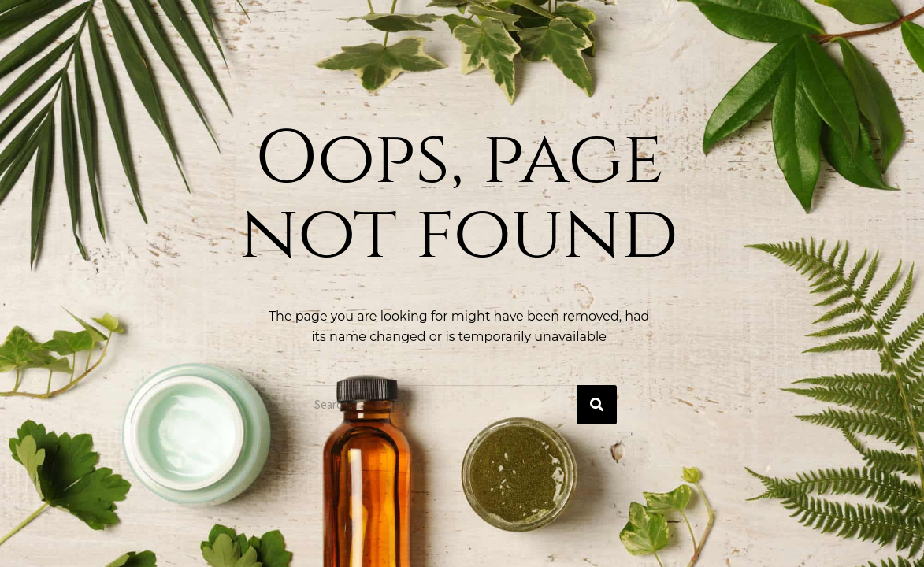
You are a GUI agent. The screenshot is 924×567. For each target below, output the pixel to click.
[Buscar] (597, 405)
